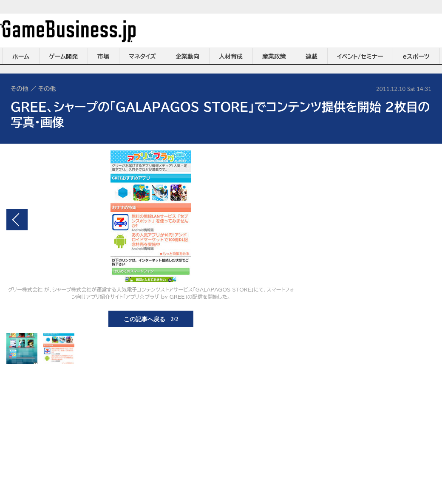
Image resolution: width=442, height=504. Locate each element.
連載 (312, 57)
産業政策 (274, 57)
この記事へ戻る (151, 319)
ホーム (21, 57)
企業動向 (187, 57)
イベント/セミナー (360, 57)
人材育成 (231, 57)
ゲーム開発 (63, 57)
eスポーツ (416, 57)
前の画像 (17, 220)
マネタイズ (142, 57)
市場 (103, 57)
